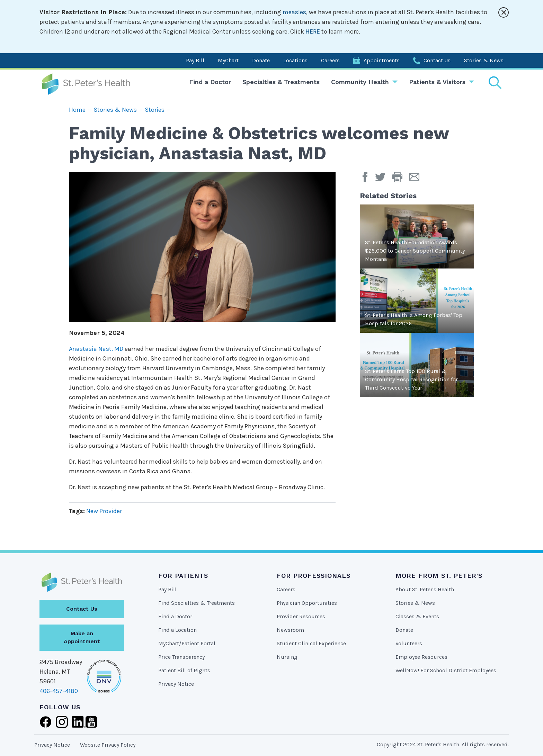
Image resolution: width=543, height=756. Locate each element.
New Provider (104, 511)
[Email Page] (417, 180)
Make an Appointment (82, 637)
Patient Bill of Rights (184, 670)
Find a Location (177, 630)
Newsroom (290, 630)
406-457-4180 (59, 691)
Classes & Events (417, 616)
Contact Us (437, 60)
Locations (295, 60)
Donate (261, 60)
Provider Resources (301, 616)
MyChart (228, 60)
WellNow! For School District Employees (446, 670)
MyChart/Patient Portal (187, 643)
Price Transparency (181, 657)
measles (294, 12)
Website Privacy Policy (108, 745)
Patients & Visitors (437, 82)
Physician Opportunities (307, 603)
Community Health (360, 82)
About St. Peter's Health (425, 589)
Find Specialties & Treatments (197, 603)
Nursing (287, 657)
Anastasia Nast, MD (96, 349)
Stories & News (484, 60)
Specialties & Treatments (281, 82)
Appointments (382, 60)
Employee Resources (421, 657)
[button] (400, 180)
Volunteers (409, 643)
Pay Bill (195, 60)
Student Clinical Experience (311, 643)
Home (77, 110)
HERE (313, 31)
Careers (330, 60)
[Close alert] (504, 12)
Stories (155, 110)
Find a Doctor (210, 82)
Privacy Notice (176, 684)
